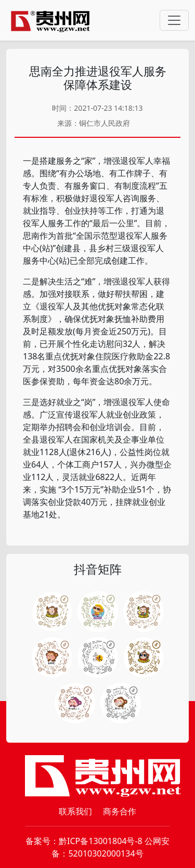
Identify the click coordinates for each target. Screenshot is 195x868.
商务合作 (120, 811)
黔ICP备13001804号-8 (101, 841)
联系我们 (75, 811)
